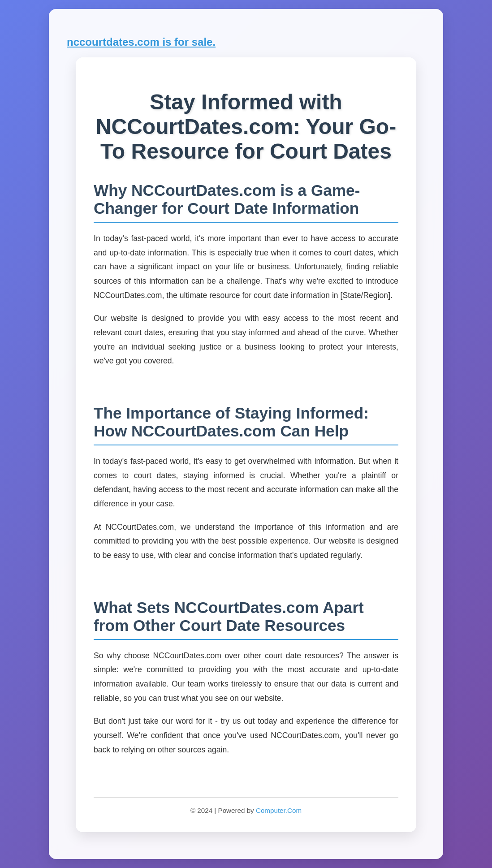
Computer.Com (279, 810)
